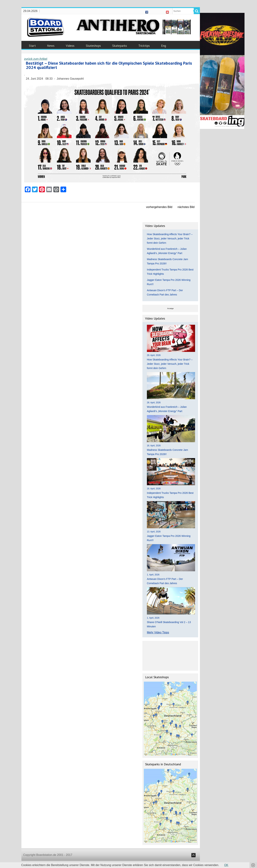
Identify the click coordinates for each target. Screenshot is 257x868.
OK (226, 865)
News (51, 46)
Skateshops (93, 46)
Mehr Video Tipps (158, 632)
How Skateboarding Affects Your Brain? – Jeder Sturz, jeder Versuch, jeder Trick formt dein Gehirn (170, 239)
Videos (70, 46)
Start (32, 46)
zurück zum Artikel (36, 59)
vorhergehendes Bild (159, 207)
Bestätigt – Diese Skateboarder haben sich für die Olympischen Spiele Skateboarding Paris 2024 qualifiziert (109, 65)
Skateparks (120, 46)
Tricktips (144, 46)
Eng (164, 46)
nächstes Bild (186, 207)
